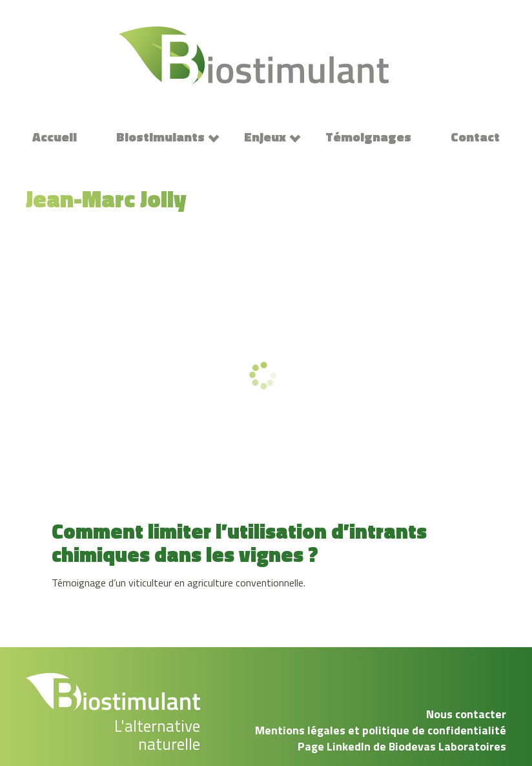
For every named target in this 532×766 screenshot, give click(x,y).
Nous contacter (466, 714)
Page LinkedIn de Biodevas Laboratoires (402, 746)
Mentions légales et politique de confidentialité (381, 730)
